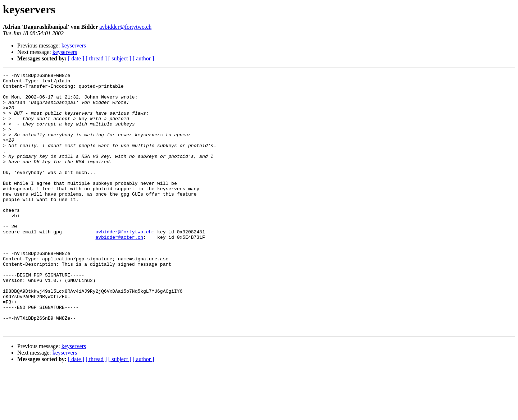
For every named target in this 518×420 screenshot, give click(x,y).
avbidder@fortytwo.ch (125, 27)
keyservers (74, 45)
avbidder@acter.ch (119, 270)
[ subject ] (120, 58)
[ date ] (76, 58)
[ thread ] (96, 58)
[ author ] (144, 58)
